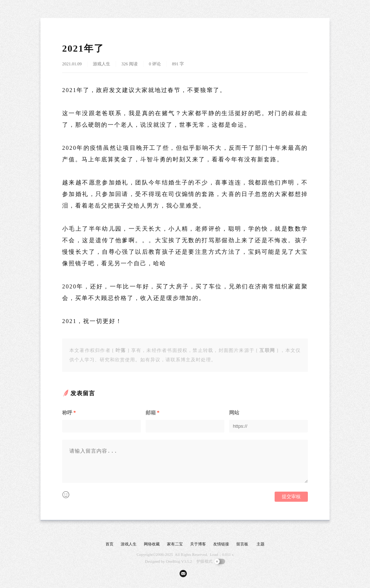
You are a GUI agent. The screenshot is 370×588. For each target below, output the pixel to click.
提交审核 (291, 496)
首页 (109, 544)
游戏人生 (102, 64)
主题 (261, 544)
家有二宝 (175, 544)
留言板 (242, 544)
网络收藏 (152, 544)
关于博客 (198, 544)
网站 (234, 413)
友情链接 (221, 544)
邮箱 (152, 413)
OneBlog (173, 561)
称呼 (69, 413)
